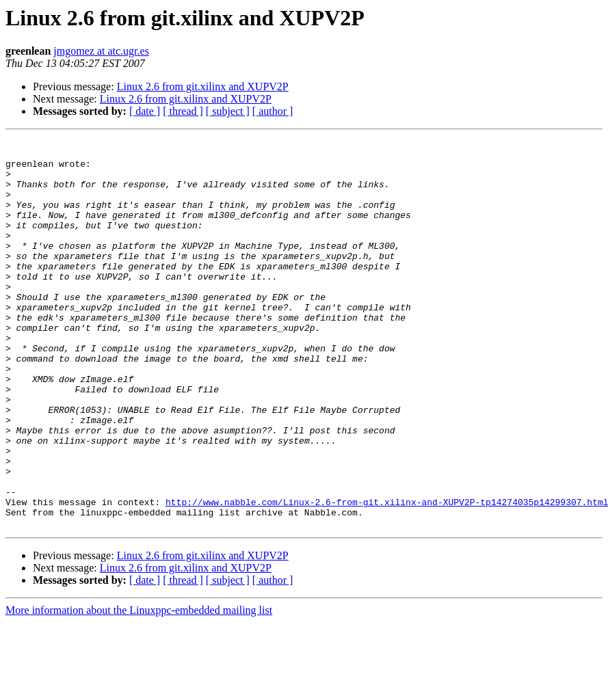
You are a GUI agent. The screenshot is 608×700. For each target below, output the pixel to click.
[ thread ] (183, 111)
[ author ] (273, 111)
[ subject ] (228, 111)
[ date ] (145, 111)
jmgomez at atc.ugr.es (101, 51)
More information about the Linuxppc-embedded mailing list (139, 688)
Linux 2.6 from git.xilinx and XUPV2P (203, 86)
